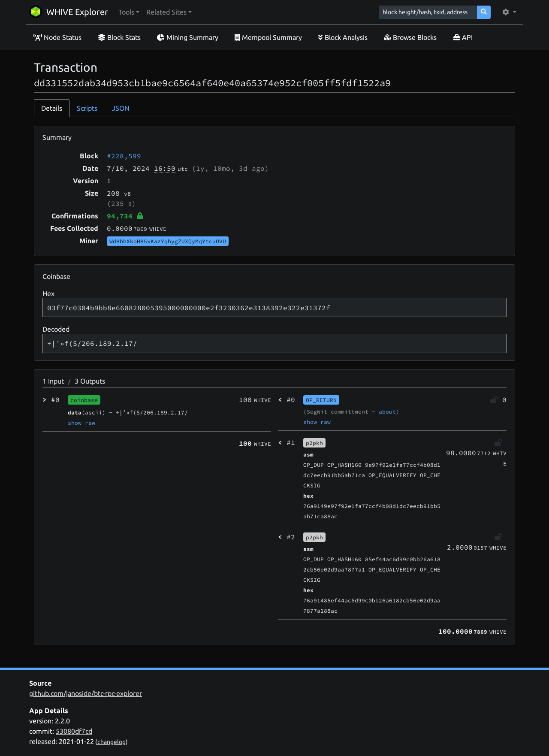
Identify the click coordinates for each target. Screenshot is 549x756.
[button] (129, 12)
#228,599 (124, 156)
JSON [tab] (121, 108)
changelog (112, 742)
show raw (81, 423)
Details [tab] (52, 108)
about (387, 411)
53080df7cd (74, 731)
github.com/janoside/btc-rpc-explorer (86, 693)
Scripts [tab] (87, 108)
